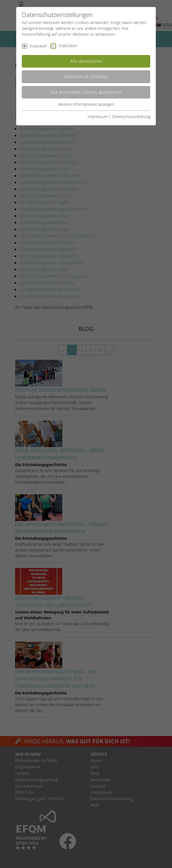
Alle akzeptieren (86, 61)
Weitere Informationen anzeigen (86, 104)
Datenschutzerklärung (131, 117)
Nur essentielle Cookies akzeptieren (86, 92)
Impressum (98, 117)
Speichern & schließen (86, 76)
